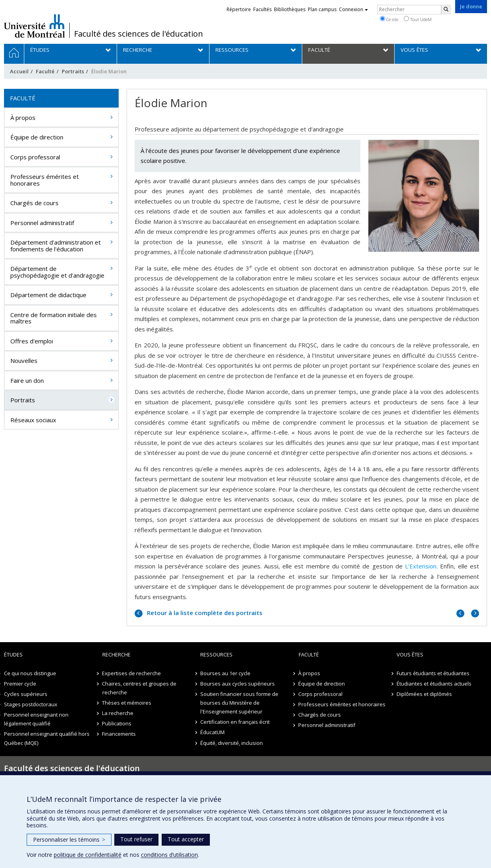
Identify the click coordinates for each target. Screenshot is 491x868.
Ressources (216, 654)
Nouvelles (24, 361)
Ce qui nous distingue (30, 673)
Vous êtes (410, 654)
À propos (23, 118)
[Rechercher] (446, 10)
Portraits (73, 71)
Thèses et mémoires (127, 703)
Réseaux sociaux (33, 420)
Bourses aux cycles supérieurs (238, 684)
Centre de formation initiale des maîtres (54, 318)
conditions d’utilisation (169, 855)
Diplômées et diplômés (424, 694)
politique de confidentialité (88, 855)
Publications (117, 723)
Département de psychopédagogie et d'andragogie (57, 272)
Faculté (45, 71)
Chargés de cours (34, 203)
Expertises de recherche (132, 673)
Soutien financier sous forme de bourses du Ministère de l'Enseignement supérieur (239, 703)
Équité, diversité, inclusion (232, 743)
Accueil (19, 71)
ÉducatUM (212, 732)
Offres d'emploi (32, 341)
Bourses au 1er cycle (225, 673)
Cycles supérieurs (26, 694)
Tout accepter (186, 839)
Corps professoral (35, 157)
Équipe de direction (37, 137)
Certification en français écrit (235, 722)
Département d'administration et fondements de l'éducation (56, 246)
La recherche (118, 713)
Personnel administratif (42, 223)
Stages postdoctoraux (31, 704)
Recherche (116, 654)
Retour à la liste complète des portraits (204, 613)
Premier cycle (20, 684)
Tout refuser (136, 839)
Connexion (353, 9)
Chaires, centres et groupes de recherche (140, 688)
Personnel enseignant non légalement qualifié (36, 719)
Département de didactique (48, 295)
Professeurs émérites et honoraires (45, 180)
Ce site (389, 19)
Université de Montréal (34, 26)
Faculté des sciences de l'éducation (139, 34)
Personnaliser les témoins (69, 840)
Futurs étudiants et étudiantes (433, 673)
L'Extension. (421, 566)
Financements (119, 734)
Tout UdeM (418, 19)
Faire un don (27, 380)
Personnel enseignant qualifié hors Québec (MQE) (47, 738)
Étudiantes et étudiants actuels (434, 684)
